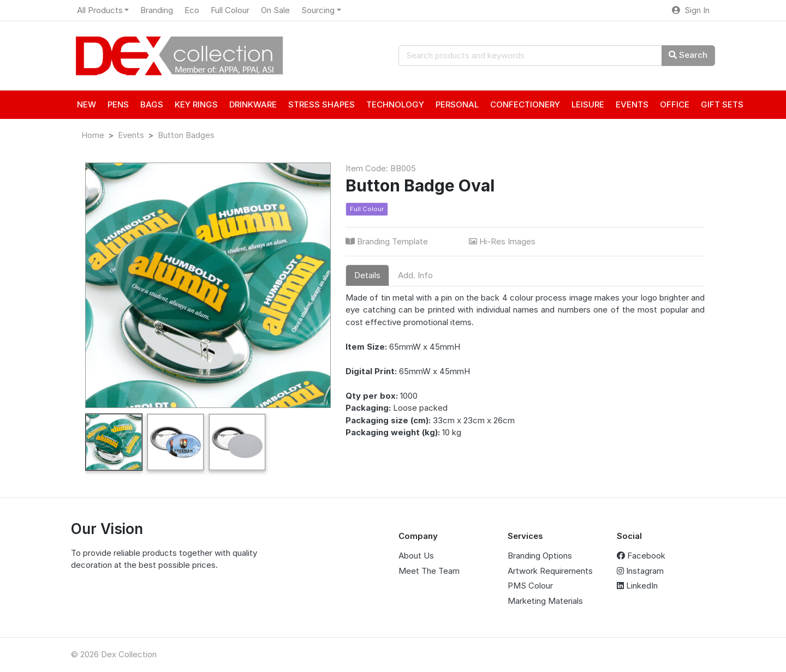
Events (131, 135)
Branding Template (388, 241)
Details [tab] (367, 275)
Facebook (641, 556)
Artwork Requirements (550, 571)
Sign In (691, 10)
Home (93, 135)
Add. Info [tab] (415, 275)
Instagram (640, 571)
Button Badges (186, 135)
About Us (416, 556)
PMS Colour (530, 586)
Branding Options (540, 556)
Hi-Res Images (503, 241)
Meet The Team (429, 571)
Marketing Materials (545, 601)
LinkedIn (637, 586)
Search (688, 55)
